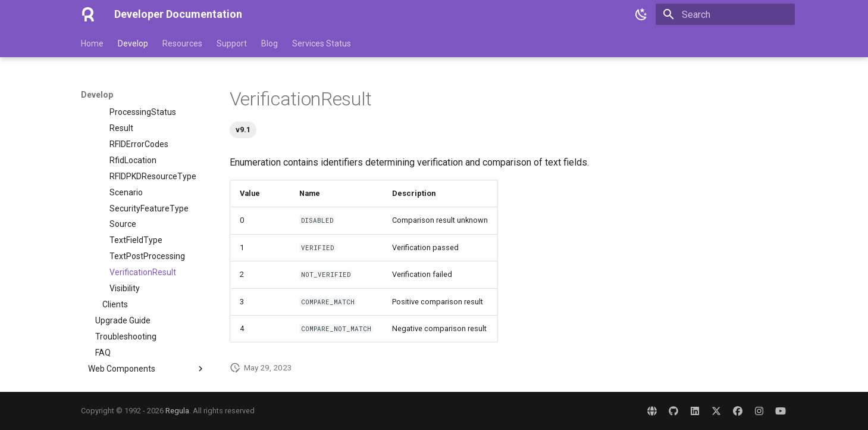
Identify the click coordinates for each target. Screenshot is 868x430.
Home (92, 43)
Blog (270, 43)
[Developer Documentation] (88, 14)
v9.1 (243, 130)
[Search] (725, 14)
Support (232, 43)
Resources (182, 43)
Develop (133, 43)
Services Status (322, 43)
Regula (177, 411)
